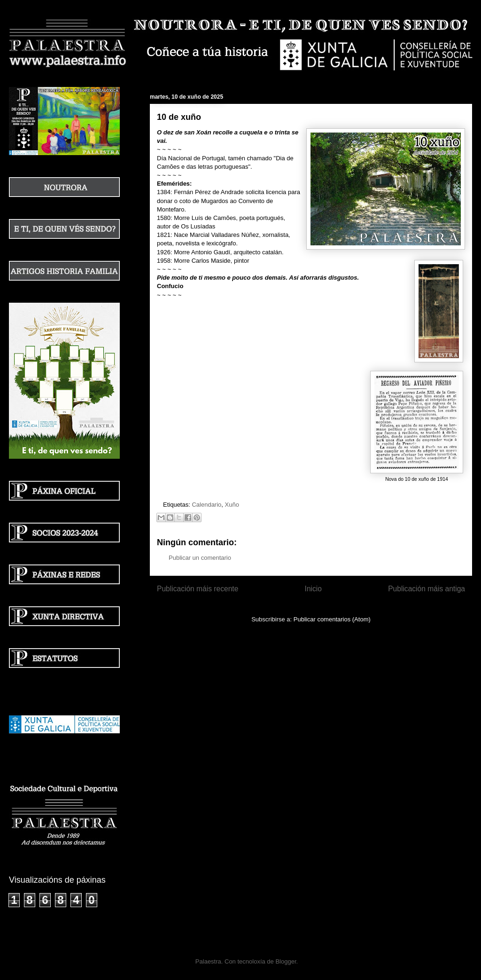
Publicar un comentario (200, 558)
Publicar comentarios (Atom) (332, 619)
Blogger (286, 961)
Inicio (313, 589)
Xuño (232, 505)
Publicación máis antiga (427, 589)
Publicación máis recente (198, 589)
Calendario (206, 505)
